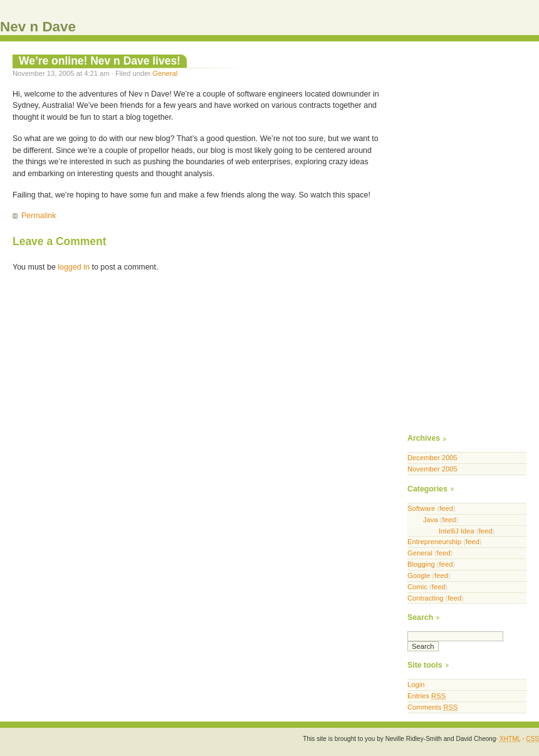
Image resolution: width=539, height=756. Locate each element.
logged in (74, 267)
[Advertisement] (449, 242)
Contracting (425, 598)
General (165, 73)
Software (421, 508)
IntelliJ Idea (457, 531)
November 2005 (432, 469)
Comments (432, 707)
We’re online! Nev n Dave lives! (100, 61)
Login (416, 685)
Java (431, 520)
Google (419, 575)
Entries (426, 696)
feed (446, 508)
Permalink (39, 216)
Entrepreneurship (434, 542)
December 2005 (432, 458)
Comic (417, 587)
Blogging (421, 564)
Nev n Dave (38, 27)
